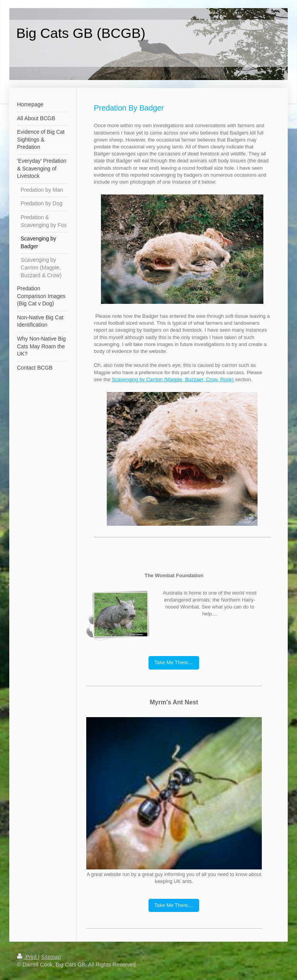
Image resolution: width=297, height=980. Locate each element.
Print (28, 957)
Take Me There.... (174, 662)
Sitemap (51, 957)
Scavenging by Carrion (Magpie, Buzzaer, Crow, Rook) (173, 379)
